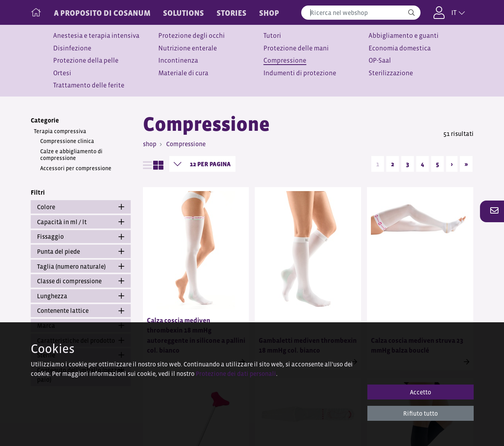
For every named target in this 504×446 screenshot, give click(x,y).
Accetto (421, 392)
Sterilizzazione (391, 73)
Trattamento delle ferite (89, 85)
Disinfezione (72, 48)
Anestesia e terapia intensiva (96, 36)
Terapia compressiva (60, 131)
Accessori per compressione (76, 168)
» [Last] (466, 164)
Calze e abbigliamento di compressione (71, 155)
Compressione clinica (67, 141)
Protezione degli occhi (192, 36)
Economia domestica (400, 48)
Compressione (285, 60)
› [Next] (452, 164)
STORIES (232, 13)
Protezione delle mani (296, 48)
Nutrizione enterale (188, 48)
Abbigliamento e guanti (404, 36)
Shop (269, 13)
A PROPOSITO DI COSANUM (102, 13)
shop (150, 144)
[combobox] (361, 13)
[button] (492, 211)
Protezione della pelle (86, 60)
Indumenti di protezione (300, 73)
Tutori (272, 36)
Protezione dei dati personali (236, 374)
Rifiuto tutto (421, 413)
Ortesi (62, 73)
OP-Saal (380, 60)
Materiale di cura (183, 73)
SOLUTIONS (183, 13)
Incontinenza (178, 60)
